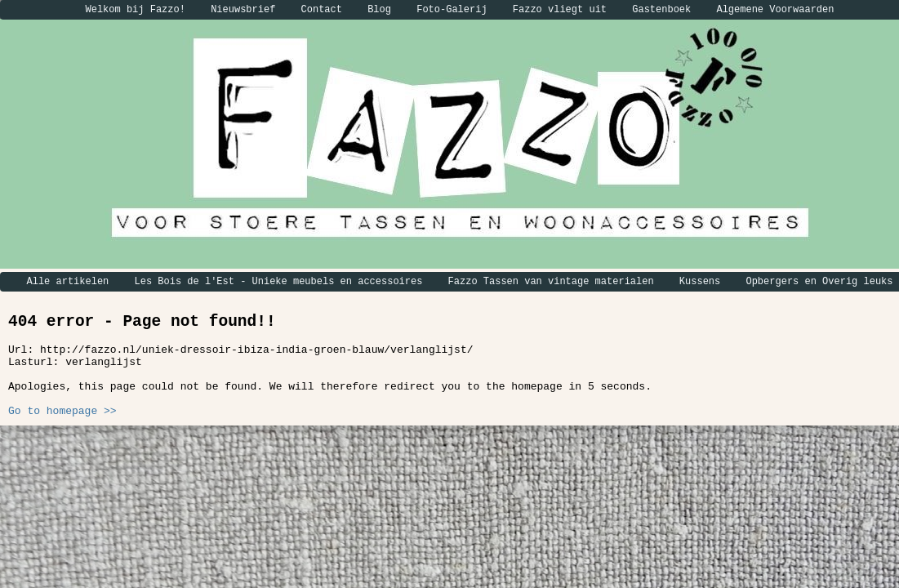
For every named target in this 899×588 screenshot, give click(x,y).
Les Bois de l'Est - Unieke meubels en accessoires (279, 282)
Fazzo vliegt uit (560, 10)
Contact (322, 10)
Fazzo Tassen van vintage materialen (551, 282)
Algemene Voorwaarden (775, 10)
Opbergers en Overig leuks (819, 282)
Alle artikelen (68, 282)
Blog (379, 10)
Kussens (700, 282)
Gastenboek (661, 10)
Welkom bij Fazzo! (136, 10)
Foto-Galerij (452, 10)
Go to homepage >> (62, 411)
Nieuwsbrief (243, 10)
